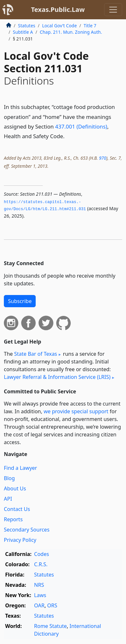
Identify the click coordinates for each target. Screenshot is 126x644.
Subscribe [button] (20, 301)
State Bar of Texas (36, 354)
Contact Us (17, 509)
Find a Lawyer (20, 468)
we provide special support (76, 411)
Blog (9, 478)
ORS (52, 605)
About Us (15, 488)
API (8, 499)
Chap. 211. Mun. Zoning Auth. (71, 32)
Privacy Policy (20, 540)
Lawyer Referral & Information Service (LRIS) (57, 377)
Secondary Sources (27, 530)
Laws (40, 595)
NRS (39, 585)
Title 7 (90, 26)
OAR (39, 605)
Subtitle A (23, 32)
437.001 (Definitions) (81, 126)
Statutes (27, 26)
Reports (13, 519)
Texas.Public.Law (58, 9)
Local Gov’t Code (59, 26)
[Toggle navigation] (113, 10)
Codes (41, 554)
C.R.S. (41, 564)
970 (103, 158)
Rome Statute (50, 626)
